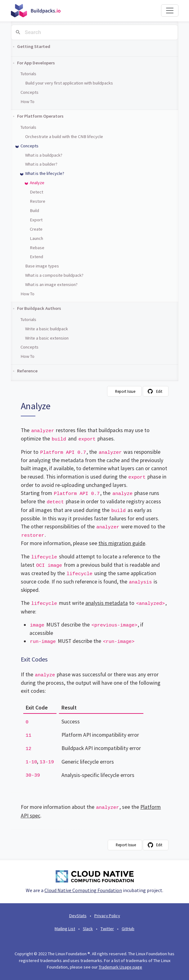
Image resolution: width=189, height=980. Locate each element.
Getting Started (34, 46)
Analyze (37, 183)
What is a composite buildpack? (54, 275)
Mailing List (65, 929)
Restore (38, 201)
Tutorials (28, 74)
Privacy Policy (107, 916)
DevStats (78, 916)
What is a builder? (41, 164)
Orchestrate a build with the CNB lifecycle (64, 137)
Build (34, 210)
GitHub (128, 929)
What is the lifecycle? (45, 173)
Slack (88, 929)
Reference (27, 371)
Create (36, 229)
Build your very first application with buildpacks (69, 83)
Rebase (37, 248)
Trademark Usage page (120, 967)
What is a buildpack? (44, 155)
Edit (159, 391)
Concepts (29, 92)
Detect (36, 192)
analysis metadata (107, 603)
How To (27, 102)
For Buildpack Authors (39, 308)
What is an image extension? (51, 284)
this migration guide (122, 543)
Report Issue (125, 391)
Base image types (42, 266)
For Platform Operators (40, 116)
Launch (36, 238)
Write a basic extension (47, 338)
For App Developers (36, 63)
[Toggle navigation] (170, 11)
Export (36, 220)
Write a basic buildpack (47, 329)
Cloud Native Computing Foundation (83, 890)
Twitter (107, 929)
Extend (36, 257)
